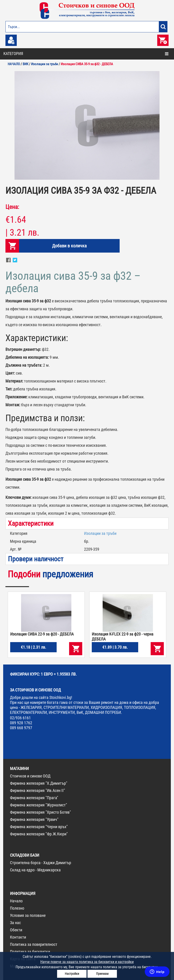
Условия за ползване (28, 915)
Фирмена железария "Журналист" (39, 805)
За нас (15, 923)
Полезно (17, 908)
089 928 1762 (21, 723)
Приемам (102, 974)
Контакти (18, 937)
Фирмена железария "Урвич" (34, 819)
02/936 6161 (20, 718)
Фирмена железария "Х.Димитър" (39, 783)
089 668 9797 (21, 728)
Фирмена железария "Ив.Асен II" (37, 790)
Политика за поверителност (34, 944)
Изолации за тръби (100, 533)
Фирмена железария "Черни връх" (39, 827)
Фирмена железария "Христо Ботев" (40, 812)
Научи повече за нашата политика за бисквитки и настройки (87, 962)
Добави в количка (69, 246)
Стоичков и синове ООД (30, 776)
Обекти (16, 930)
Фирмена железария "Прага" (34, 798)
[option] (87, 125)
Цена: (12, 207)
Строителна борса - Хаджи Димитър (41, 863)
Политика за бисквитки (30, 952)
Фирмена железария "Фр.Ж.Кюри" (39, 834)
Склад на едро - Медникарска (35, 870)
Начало (16, 901)
